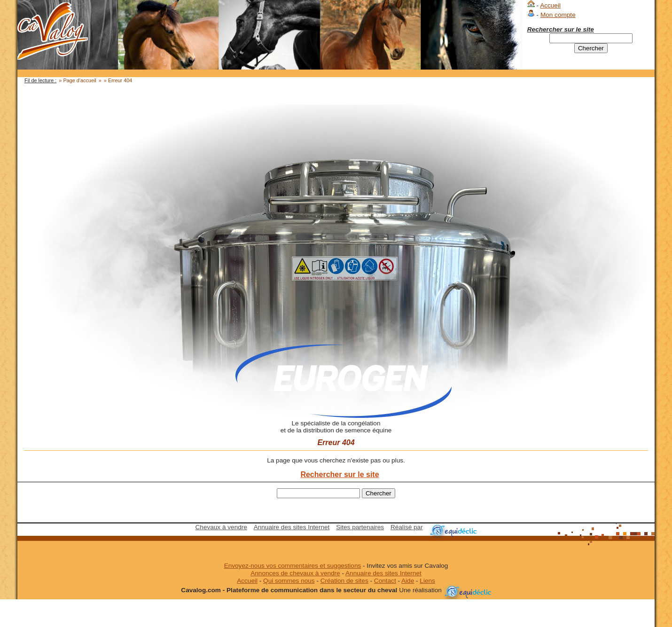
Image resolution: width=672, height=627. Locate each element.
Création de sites (344, 581)
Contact (385, 581)
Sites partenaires (360, 527)
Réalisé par (407, 527)
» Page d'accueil (77, 80)
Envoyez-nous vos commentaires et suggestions (293, 566)
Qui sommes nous (289, 581)
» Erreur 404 (118, 80)
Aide (408, 581)
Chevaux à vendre (221, 527)
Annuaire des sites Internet (292, 527)
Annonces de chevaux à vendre (295, 573)
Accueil (550, 5)
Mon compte (558, 15)
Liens (427, 581)
